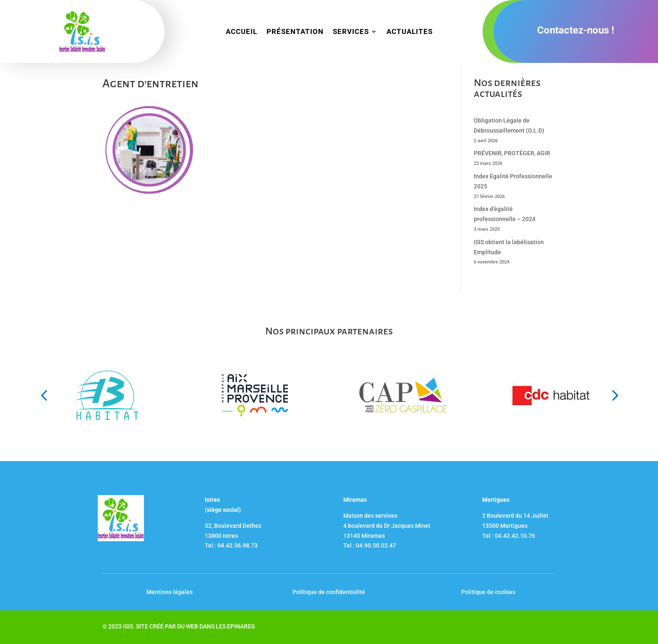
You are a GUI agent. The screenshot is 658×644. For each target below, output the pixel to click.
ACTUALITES (410, 32)
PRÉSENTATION (295, 32)
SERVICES (351, 32)
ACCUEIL (242, 32)
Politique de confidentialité (329, 592)
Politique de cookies (488, 592)
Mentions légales (170, 592)
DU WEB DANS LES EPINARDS (216, 626)
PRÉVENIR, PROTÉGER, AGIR (512, 153)
